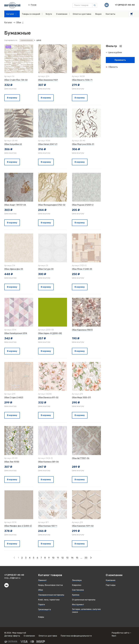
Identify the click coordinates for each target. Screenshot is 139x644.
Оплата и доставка (82, 14)
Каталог (11, 14)
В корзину (12, 98)
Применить (120, 60)
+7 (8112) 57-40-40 (125, 5)
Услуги (49, 14)
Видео (98, 14)
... (81, 558)
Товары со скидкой (32, 14)
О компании (63, 14)
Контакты (110, 14)
